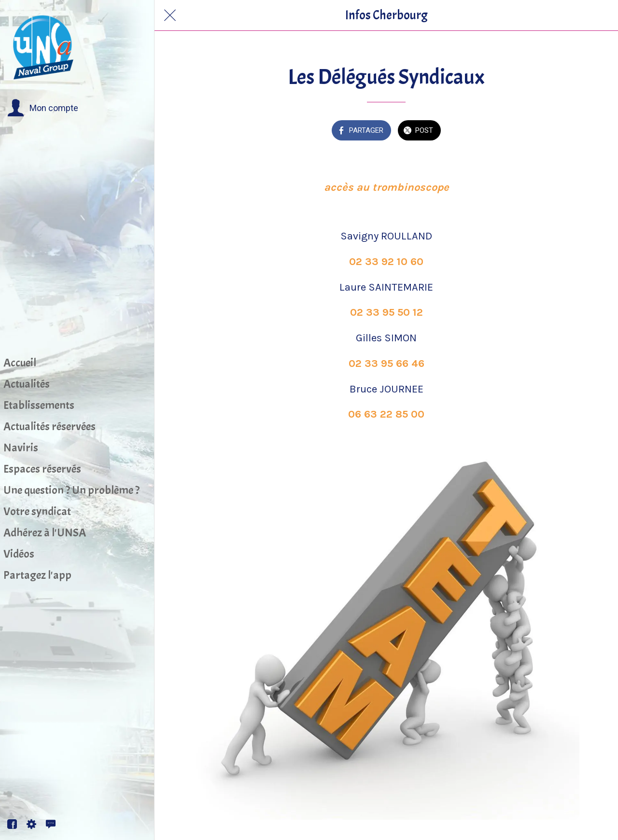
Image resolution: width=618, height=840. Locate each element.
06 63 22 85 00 (386, 414)
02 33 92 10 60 (386, 262)
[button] (43, 108)
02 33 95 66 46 (386, 364)
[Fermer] (170, 15)
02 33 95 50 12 (386, 312)
